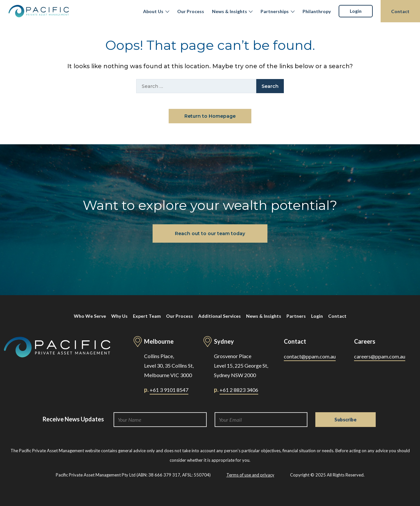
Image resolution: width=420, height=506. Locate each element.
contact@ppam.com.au (310, 356)
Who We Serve (90, 316)
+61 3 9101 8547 (169, 390)
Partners (296, 316)
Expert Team (147, 316)
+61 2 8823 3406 (239, 390)
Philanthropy (317, 11)
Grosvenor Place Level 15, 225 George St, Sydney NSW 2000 (241, 365)
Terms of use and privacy (250, 475)
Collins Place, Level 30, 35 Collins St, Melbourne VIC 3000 (169, 365)
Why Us (119, 316)
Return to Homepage (210, 116)
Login (356, 11)
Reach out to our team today (210, 233)
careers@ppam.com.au (380, 356)
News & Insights (230, 11)
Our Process (191, 11)
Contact (400, 11)
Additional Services (220, 316)
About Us (153, 11)
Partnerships (275, 11)
